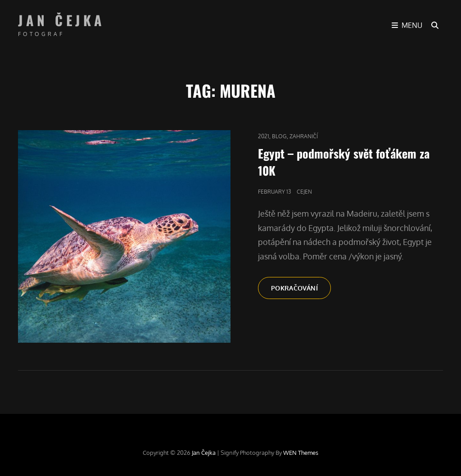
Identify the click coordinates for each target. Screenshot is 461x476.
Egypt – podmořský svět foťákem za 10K (344, 162)
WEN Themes (301, 453)
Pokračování (301, 291)
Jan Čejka (62, 20)
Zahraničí (304, 136)
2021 (264, 136)
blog (279, 136)
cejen (304, 192)
